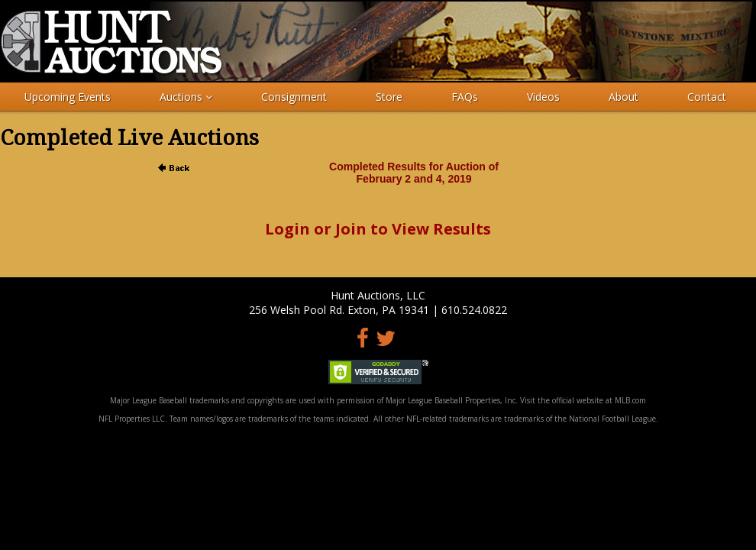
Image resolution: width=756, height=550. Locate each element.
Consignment (294, 97)
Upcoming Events (68, 97)
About (624, 97)
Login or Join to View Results (378, 229)
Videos (543, 97)
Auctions (186, 97)
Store (389, 97)
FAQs (465, 97)
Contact (707, 97)
